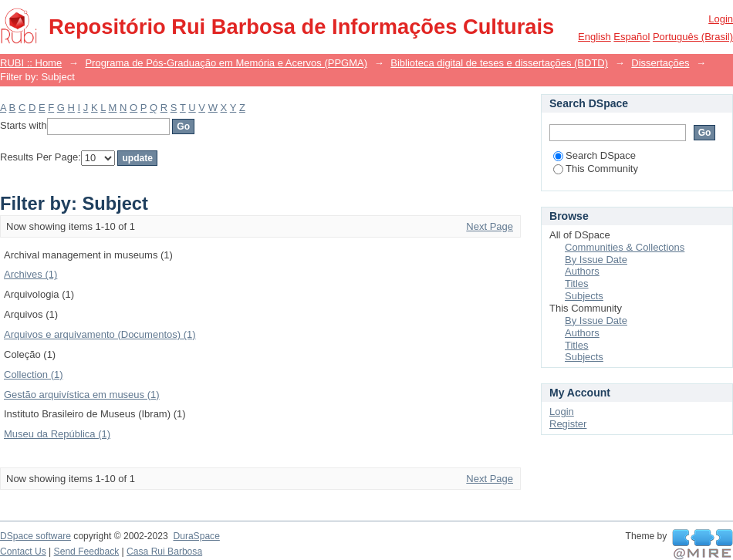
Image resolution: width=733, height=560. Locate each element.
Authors (582, 271)
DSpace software (35, 536)
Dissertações (660, 63)
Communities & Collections (625, 247)
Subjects (584, 296)
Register (568, 424)
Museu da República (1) (57, 434)
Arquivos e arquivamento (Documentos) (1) (100, 334)
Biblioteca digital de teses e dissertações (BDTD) (499, 63)
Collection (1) (34, 374)
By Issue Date (596, 260)
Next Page (490, 226)
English (595, 37)
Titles (577, 283)
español (632, 37)
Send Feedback (87, 552)
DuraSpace (196, 536)
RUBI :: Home (31, 63)
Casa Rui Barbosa (164, 552)
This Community (596, 169)
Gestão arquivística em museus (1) (82, 395)
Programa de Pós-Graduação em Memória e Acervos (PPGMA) (226, 63)
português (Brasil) (693, 37)
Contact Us (23, 552)
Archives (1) (30, 274)
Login (721, 19)
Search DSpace (595, 155)
